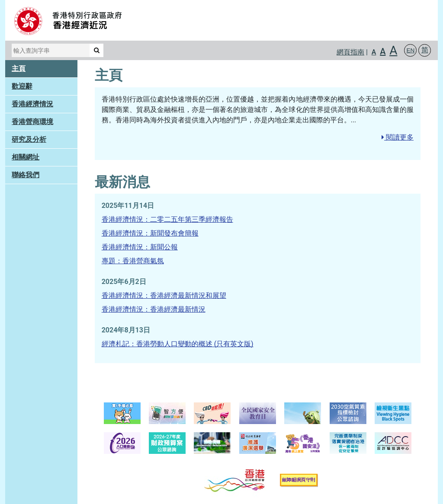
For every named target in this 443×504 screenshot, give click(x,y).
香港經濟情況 (32, 104)
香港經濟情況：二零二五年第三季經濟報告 (167, 219)
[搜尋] (96, 50)
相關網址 (26, 157)
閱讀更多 (398, 137)
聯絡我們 (26, 175)
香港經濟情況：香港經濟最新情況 (154, 309)
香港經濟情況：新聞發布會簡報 (150, 233)
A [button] (374, 52)
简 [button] (425, 50)
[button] (410, 50)
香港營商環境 (32, 122)
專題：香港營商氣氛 (133, 261)
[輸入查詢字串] (51, 50)
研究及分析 (29, 139)
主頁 (19, 69)
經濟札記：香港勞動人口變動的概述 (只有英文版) (178, 344)
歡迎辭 (22, 86)
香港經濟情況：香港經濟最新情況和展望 (164, 295)
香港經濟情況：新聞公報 (140, 247)
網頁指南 (350, 52)
